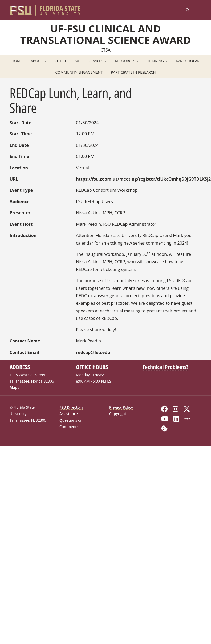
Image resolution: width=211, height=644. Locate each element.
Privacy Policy (121, 407)
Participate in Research (133, 72)
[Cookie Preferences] (164, 428)
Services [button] (97, 61)
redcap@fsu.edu (93, 352)
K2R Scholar (188, 61)
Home (17, 61)
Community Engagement (79, 72)
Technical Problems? (165, 367)
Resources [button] (127, 61)
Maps (14, 388)
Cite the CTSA (67, 61)
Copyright (118, 414)
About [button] (38, 61)
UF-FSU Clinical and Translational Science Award (106, 34)
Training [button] (157, 61)
